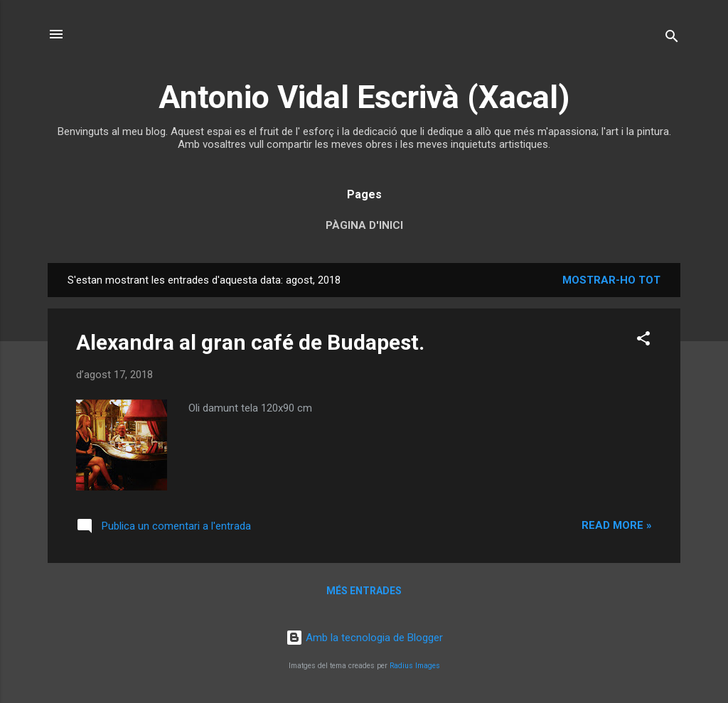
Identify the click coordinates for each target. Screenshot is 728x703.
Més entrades (364, 591)
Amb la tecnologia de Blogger (364, 638)
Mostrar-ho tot (611, 280)
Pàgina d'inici (364, 225)
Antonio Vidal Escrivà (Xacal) (364, 97)
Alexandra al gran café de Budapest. (250, 342)
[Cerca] (672, 39)
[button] (643, 341)
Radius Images (415, 666)
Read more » (617, 525)
